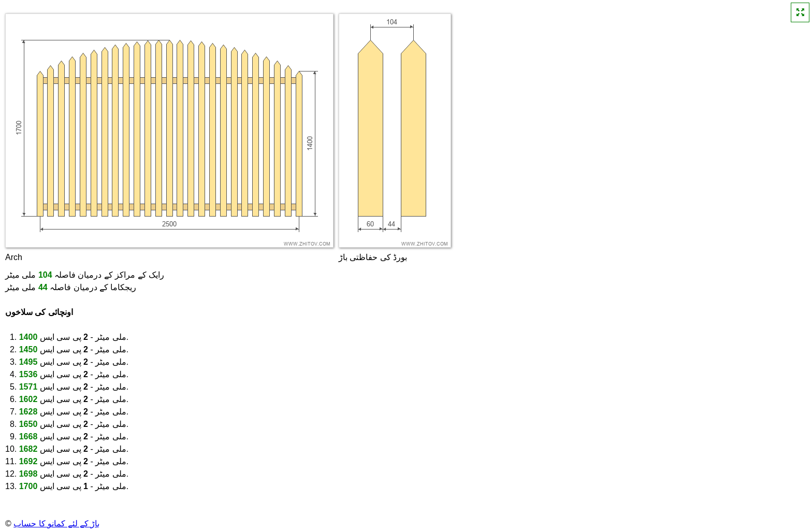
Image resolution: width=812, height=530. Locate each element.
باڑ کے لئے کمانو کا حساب (56, 524)
